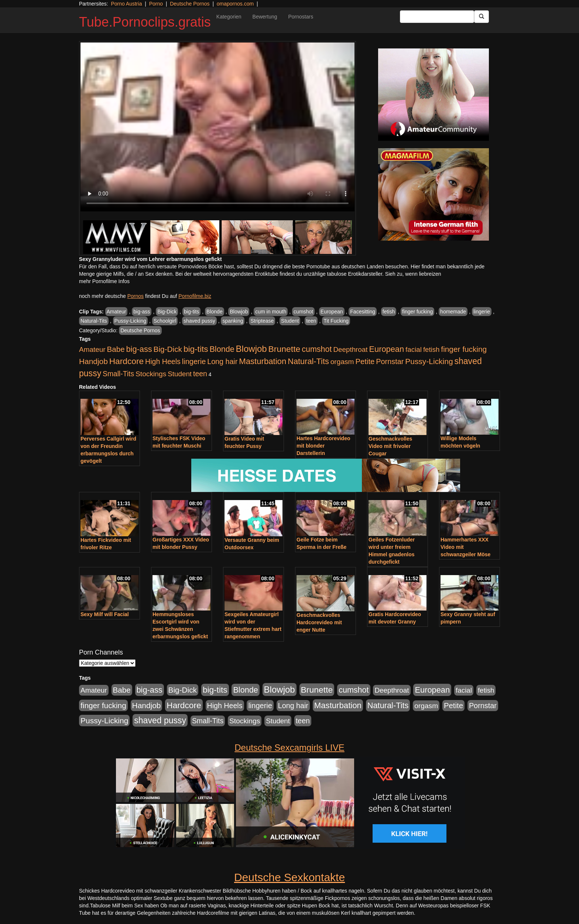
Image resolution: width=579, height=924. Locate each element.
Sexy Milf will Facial (105, 614)
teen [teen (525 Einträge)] (200, 374)
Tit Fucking (336, 321)
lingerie (482, 312)
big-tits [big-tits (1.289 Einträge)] (196, 349)
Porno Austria (126, 4)
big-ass (142, 312)
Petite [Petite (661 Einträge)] (365, 361)
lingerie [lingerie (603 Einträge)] (194, 361)
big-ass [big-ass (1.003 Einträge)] (139, 349)
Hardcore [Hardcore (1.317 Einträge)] (126, 361)
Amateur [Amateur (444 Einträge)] (92, 349)
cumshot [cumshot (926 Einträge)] (317, 349)
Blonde (215, 312)
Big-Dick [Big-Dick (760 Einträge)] (168, 349)
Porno (156, 4)
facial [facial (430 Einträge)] (414, 349)
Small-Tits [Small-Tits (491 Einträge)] (118, 374)
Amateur (117, 312)
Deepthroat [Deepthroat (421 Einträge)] (350, 349)
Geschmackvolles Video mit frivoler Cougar (390, 446)
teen (311, 321)
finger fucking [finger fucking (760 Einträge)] (464, 349)
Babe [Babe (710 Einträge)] (116, 349)
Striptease (262, 321)
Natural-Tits (94, 321)
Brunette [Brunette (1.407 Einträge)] (285, 349)
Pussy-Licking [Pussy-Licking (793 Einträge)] (429, 361)
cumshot (303, 312)
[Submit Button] (482, 17)
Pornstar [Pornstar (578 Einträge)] (390, 361)
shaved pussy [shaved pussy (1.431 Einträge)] (160, 720)
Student (290, 321)
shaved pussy (199, 321)
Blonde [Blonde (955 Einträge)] (222, 349)
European (332, 312)
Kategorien (229, 17)
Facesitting (363, 312)
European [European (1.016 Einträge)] (386, 349)
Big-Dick (167, 312)
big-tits (191, 312)
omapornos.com (235, 4)
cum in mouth (271, 312)
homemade (453, 312)
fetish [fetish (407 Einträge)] (431, 349)
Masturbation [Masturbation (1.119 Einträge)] (263, 361)
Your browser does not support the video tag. (217, 127)
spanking (233, 321)
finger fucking (417, 312)
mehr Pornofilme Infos (104, 281)
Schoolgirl (165, 321)
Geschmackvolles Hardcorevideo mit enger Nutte (319, 622)
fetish (389, 312)
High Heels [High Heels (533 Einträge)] (163, 361)
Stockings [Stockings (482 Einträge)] (151, 374)
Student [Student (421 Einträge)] (180, 374)
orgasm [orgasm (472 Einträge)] (342, 362)
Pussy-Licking (130, 321)
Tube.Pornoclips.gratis (145, 22)
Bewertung (265, 17)
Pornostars (301, 17)
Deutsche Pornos (190, 4)
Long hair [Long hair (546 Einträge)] (222, 361)
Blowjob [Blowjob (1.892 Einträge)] (251, 349)
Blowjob (239, 312)
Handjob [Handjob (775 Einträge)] (93, 361)
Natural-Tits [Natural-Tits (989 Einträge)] (308, 361)
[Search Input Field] (437, 17)
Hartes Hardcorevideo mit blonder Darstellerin (323, 446)
